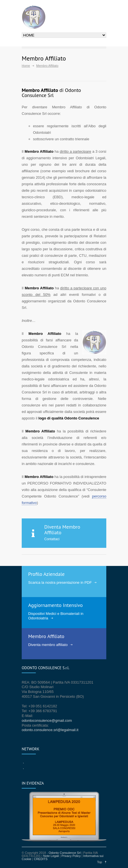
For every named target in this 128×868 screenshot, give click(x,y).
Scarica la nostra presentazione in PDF (60, 582)
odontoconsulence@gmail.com (47, 721)
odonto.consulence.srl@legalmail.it (50, 730)
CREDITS (41, 859)
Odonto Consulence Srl (65, 853)
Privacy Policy (71, 856)
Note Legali (51, 856)
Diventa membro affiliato (48, 645)
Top (100, 862)
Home (26, 66)
